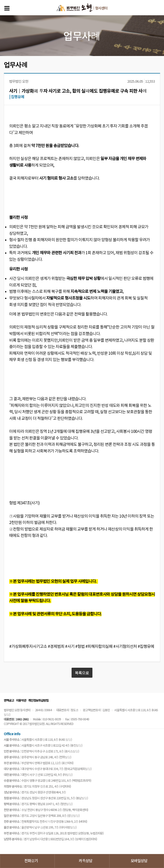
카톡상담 (85, 860)
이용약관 (21, 700)
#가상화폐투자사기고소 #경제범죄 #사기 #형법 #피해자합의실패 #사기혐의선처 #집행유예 (82, 647)
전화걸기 (31, 860)
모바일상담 (139, 860)
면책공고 (9, 700)
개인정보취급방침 (38, 700)
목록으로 (82, 673)
